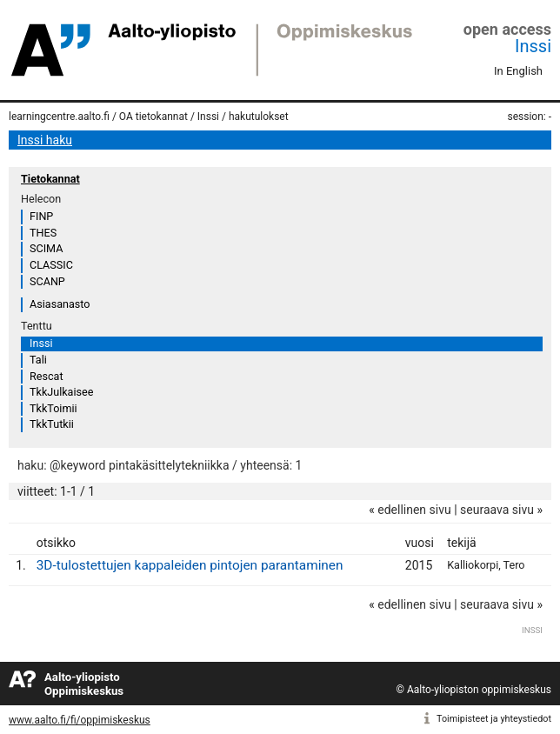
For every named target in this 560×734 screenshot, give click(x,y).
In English (518, 71)
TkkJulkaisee (61, 392)
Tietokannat (50, 179)
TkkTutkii (52, 424)
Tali (38, 360)
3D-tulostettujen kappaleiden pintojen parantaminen (190, 565)
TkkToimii (53, 408)
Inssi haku (45, 140)
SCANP (47, 281)
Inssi (533, 46)
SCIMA (46, 248)
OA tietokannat (153, 117)
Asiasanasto (60, 304)
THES (43, 233)
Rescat (47, 376)
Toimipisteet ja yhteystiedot (494, 719)
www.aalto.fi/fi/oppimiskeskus (80, 720)
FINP (41, 216)
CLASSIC (51, 265)
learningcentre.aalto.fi (59, 117)
